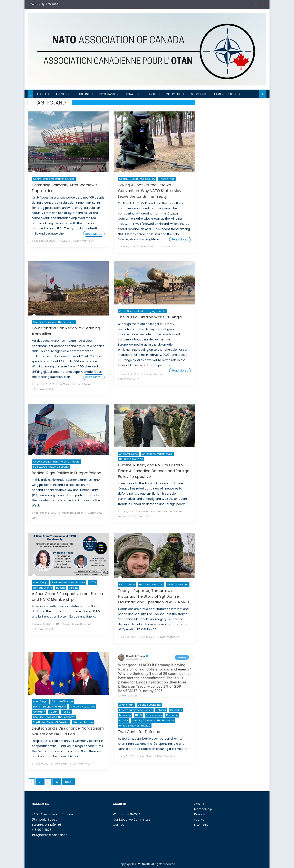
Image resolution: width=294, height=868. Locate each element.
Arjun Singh (40, 582)
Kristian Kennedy (154, 374)
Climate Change (62, 701)
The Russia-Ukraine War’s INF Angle (150, 317)
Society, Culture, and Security (137, 179)
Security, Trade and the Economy (54, 322)
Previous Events (42, 588)
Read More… (94, 234)
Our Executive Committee (132, 820)
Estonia (161, 710)
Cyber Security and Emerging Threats (142, 311)
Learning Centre (225, 94)
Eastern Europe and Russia (68, 582)
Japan (53, 712)
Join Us (151, 94)
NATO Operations (178, 584)
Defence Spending (149, 705)
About (42, 94)
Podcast (83, 94)
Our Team (120, 825)
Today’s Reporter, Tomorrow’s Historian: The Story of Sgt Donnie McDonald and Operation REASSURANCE (154, 596)
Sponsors (199, 94)
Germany (39, 712)
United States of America (135, 726)
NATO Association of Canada (76, 384)
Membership (203, 809)
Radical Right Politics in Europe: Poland (67, 473)
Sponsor (200, 820)
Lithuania (125, 715)
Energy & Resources (83, 707)
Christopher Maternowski (157, 454)
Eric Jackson (127, 584)
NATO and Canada (131, 459)
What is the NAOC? (126, 814)
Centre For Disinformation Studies (54, 179)
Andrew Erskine (128, 454)
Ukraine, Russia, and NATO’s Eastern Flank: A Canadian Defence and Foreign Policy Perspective (154, 471)
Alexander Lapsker (72, 513)
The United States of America (51, 722)
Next (68, 782)
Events (61, 94)
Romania (172, 715)
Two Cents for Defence (139, 732)
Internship (174, 94)
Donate (130, 94)
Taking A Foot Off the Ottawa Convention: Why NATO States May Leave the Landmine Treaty (150, 191)
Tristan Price (167, 179)
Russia (60, 588)
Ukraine (74, 588)
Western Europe (83, 722)
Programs (107, 94)
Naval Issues (154, 715)
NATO (92, 582)
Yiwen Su (65, 241)
